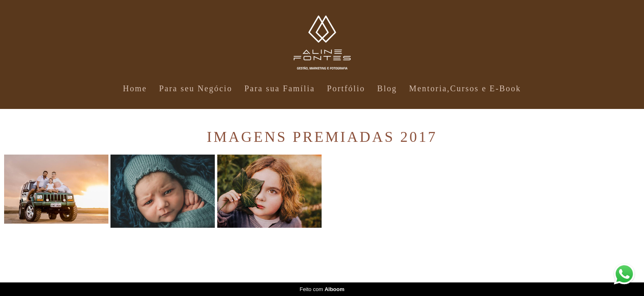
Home (135, 88)
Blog (387, 88)
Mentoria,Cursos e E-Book (465, 88)
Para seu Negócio (195, 88)
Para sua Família (280, 88)
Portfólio (346, 88)
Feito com (322, 289)
